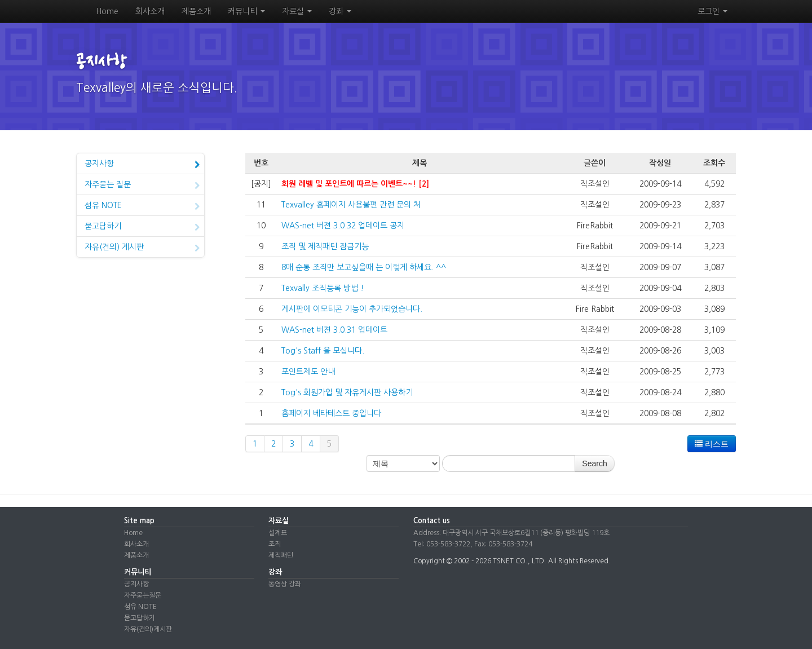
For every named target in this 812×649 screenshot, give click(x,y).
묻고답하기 (142, 227)
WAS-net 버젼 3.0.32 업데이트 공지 (343, 226)
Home (107, 11)
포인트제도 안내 (308, 372)
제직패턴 (281, 555)
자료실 (297, 11)
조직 (275, 544)
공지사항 (142, 165)
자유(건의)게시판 (148, 629)
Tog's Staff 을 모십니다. (323, 351)
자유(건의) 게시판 (142, 248)
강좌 (340, 11)
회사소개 (150, 11)
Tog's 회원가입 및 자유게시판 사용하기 (347, 392)
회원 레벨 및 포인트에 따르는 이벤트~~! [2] (355, 184)
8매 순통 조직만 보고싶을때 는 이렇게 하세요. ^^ (364, 267)
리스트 (712, 444)
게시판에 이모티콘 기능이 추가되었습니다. (352, 309)
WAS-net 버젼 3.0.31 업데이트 (334, 330)
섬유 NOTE (142, 206)
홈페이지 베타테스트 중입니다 (331, 413)
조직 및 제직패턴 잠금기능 (325, 246)
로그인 (712, 11)
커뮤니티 (246, 11)
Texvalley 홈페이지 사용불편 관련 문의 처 (351, 205)
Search (594, 463)
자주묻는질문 (143, 595)
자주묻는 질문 (142, 186)
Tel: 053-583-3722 (442, 544)
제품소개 (196, 11)
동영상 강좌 (285, 584)
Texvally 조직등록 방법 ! (323, 288)
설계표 (278, 533)
